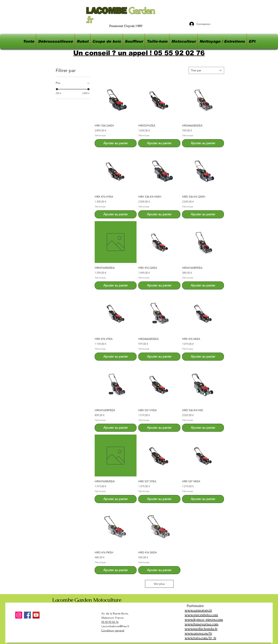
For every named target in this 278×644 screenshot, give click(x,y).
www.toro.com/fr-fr (200, 638)
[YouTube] (36, 615)
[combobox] (206, 70)
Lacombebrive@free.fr (115, 626)
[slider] (57, 89)
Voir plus (159, 584)
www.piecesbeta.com (201, 615)
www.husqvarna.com (201, 624)
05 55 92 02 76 (110, 622)
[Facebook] (27, 615)
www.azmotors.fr (198, 610)
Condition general (113, 630)
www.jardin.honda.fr (201, 629)
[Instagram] (19, 615)
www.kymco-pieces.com (204, 620)
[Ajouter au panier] (116, 143)
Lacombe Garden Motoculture (87, 600)
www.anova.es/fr (198, 633)
